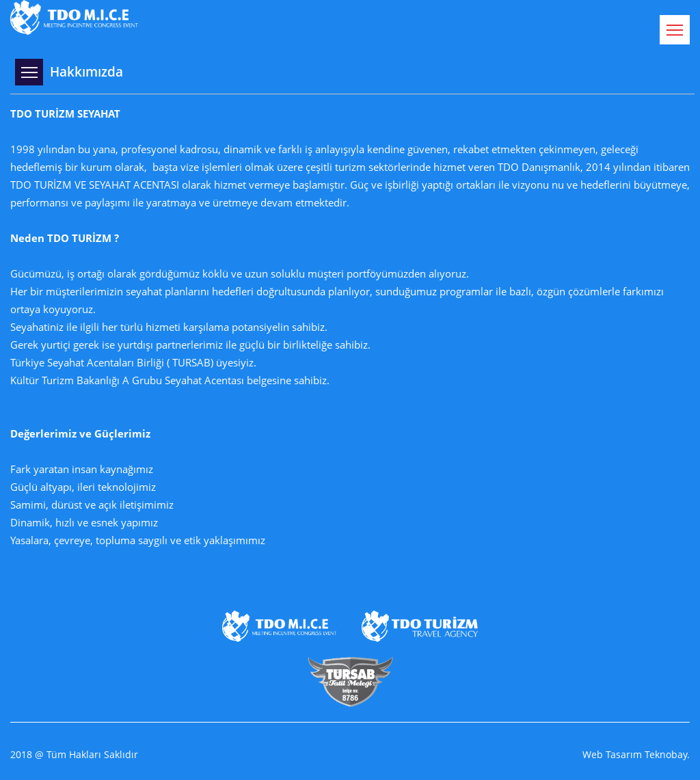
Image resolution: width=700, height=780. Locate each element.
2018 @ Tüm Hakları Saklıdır (74, 755)
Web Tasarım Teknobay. (636, 755)
